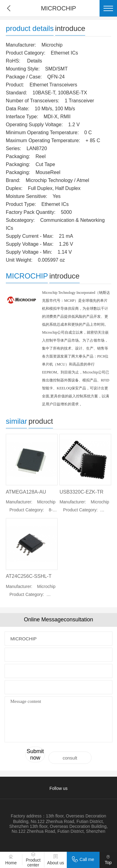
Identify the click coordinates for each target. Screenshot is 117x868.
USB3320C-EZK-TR (81, 492)
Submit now (35, 754)
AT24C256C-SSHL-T (29, 576)
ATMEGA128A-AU (26, 492)
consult (70, 758)
